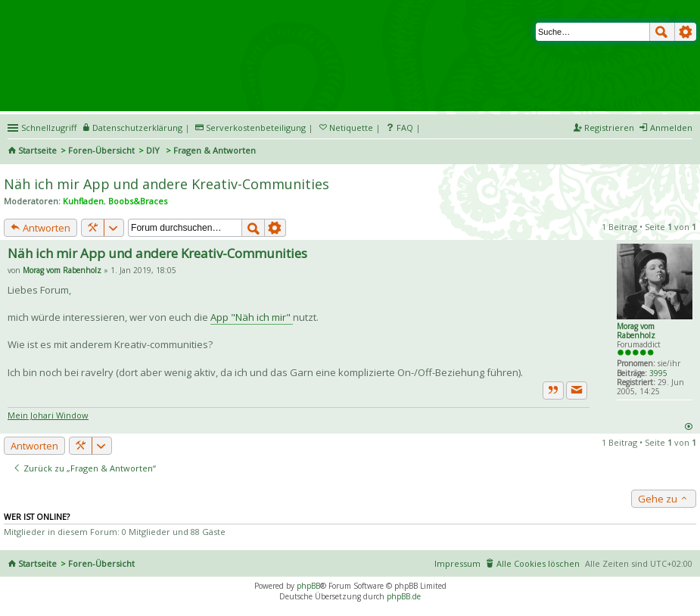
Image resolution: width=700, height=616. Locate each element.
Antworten (40, 228)
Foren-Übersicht (101, 150)
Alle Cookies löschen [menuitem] (538, 563)
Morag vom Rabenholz (636, 331)
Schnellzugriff (49, 128)
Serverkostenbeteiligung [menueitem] (256, 128)
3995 (658, 373)
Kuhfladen (83, 201)
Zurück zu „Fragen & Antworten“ (84, 468)
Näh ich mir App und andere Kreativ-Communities (166, 184)
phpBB (308, 586)
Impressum (457, 563)
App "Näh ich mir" (252, 317)
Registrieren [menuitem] (609, 128)
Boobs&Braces (138, 201)
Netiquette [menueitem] (351, 128)
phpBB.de (404, 596)
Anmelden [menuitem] (671, 128)
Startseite (37, 150)
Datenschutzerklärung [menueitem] (137, 128)
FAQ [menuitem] (405, 128)
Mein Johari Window (48, 415)
